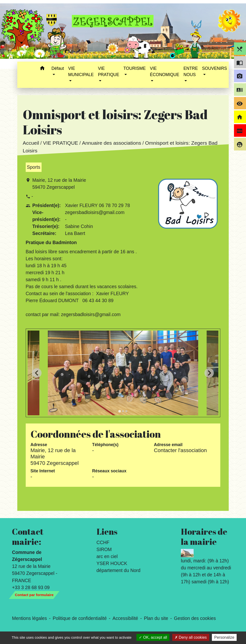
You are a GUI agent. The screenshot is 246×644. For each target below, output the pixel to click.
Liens (107, 532)
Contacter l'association (180, 450)
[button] (42, 69)
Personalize (224, 637)
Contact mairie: (28, 537)
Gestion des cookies (195, 618)
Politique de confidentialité (80, 618)
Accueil (31, 143)
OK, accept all (153, 637)
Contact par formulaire (34, 595)
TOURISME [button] (135, 68)
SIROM (104, 549)
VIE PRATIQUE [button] (109, 72)
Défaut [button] (58, 68)
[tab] (120, 411)
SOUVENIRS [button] (215, 68)
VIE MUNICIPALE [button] (81, 72)
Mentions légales (29, 618)
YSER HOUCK (112, 563)
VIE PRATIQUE (60, 143)
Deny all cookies (191, 637)
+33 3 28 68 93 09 (31, 587)
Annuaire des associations (111, 143)
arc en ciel (107, 556)
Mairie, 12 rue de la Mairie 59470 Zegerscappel (59, 184)
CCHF (103, 542)
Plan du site (156, 618)
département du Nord (119, 570)
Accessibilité (125, 618)
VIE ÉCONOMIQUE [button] (165, 72)
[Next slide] (209, 373)
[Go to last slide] (37, 373)
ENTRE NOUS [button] (191, 72)
